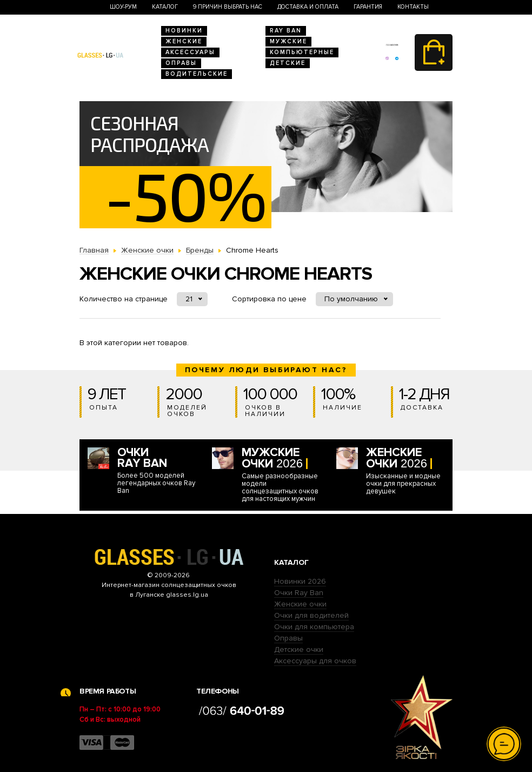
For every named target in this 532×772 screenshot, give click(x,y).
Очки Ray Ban (299, 593)
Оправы (181, 63)
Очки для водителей (311, 615)
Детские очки (299, 649)
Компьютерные (302, 52)
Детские (288, 63)
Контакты (413, 7)
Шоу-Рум (123, 7)
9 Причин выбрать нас (228, 7)
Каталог (165, 7)
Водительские (197, 74)
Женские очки (300, 604)
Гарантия (368, 7)
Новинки (184, 31)
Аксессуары (190, 52)
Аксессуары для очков (315, 661)
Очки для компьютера (314, 627)
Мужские (288, 41)
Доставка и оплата (308, 7)
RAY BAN (286, 31)
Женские (184, 41)
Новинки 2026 (300, 581)
